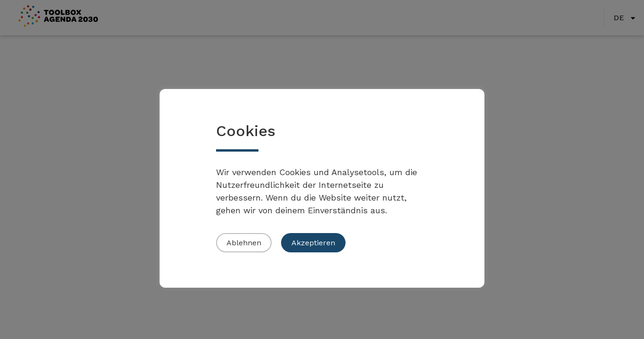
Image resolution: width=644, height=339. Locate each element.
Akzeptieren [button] (313, 243)
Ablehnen (244, 243)
